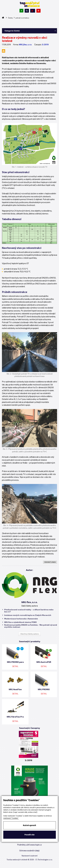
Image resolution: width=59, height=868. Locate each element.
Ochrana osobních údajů (29, 850)
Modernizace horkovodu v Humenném (20, 619)
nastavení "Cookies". (11, 818)
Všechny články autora (29, 634)
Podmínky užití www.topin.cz (29, 845)
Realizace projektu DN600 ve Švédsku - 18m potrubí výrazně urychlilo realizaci (30, 626)
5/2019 (45, 44)
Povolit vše (29, 835)
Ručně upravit (29, 825)
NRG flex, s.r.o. (25, 44)
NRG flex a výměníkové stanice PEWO (20, 622)
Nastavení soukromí (30, 856)
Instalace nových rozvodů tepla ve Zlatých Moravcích (27, 615)
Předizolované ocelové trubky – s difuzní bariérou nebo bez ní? (28, 611)
